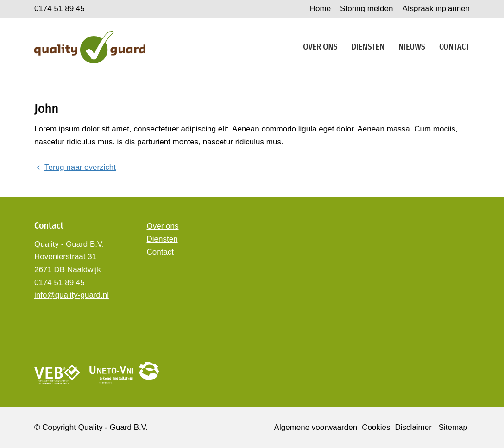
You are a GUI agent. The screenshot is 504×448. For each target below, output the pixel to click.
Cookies (376, 427)
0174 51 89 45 (60, 9)
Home (320, 9)
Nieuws (412, 47)
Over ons (320, 47)
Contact (454, 47)
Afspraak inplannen (436, 9)
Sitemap (453, 427)
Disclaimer (413, 427)
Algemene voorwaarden (316, 427)
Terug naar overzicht (75, 167)
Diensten (368, 47)
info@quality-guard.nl (72, 295)
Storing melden (366, 9)
